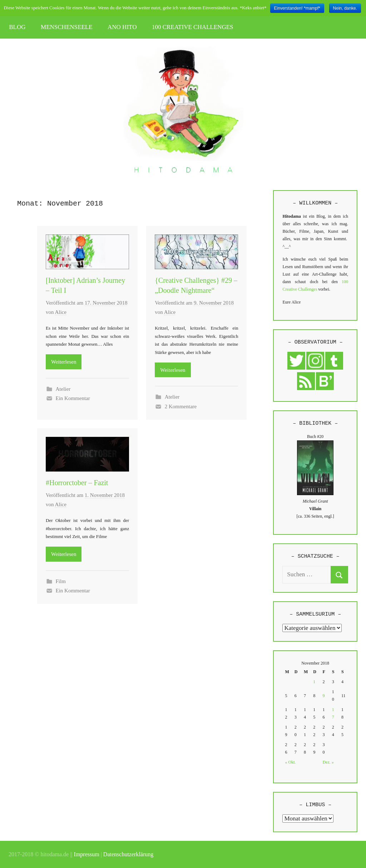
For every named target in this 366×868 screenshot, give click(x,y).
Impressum (87, 854)
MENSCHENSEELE (67, 27)
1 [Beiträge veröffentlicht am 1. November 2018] (314, 682)
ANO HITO (122, 27)
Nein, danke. (345, 8)
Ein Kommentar (73, 398)
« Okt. (291, 762)
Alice (60, 312)
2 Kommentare (181, 406)
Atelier (63, 389)
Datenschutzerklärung (128, 854)
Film (61, 581)
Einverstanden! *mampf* (297, 8)
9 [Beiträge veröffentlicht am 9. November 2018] (323, 696)
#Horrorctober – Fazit (77, 483)
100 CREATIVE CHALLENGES (193, 27)
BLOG (17, 27)
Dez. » (328, 762)
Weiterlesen (64, 362)
